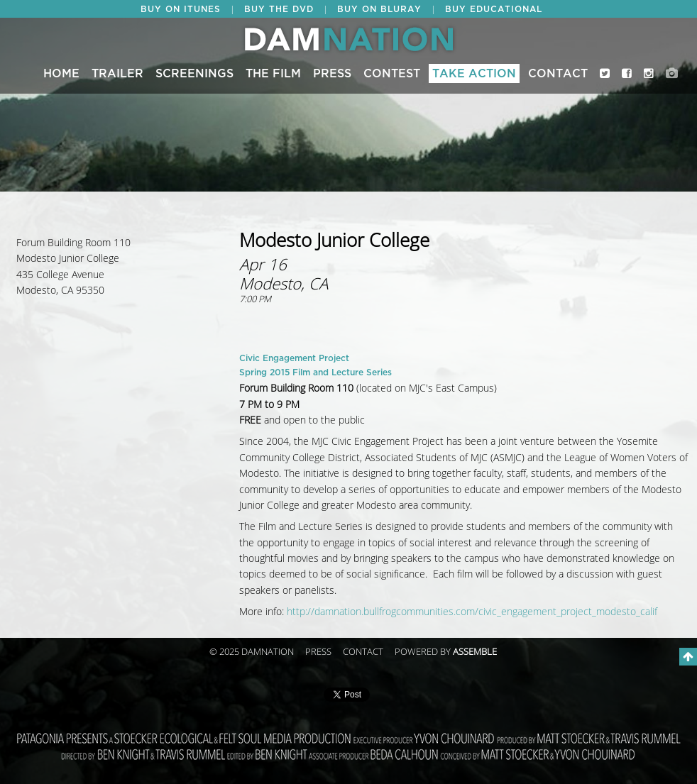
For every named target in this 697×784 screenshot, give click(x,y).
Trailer (117, 74)
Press (332, 74)
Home (61, 74)
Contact (558, 74)
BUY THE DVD (279, 9)
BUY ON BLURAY (379, 9)
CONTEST (392, 74)
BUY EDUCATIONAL (494, 9)
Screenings (194, 74)
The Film (273, 74)
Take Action (474, 74)
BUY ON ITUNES (181, 9)
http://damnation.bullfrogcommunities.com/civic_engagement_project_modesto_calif (472, 612)
